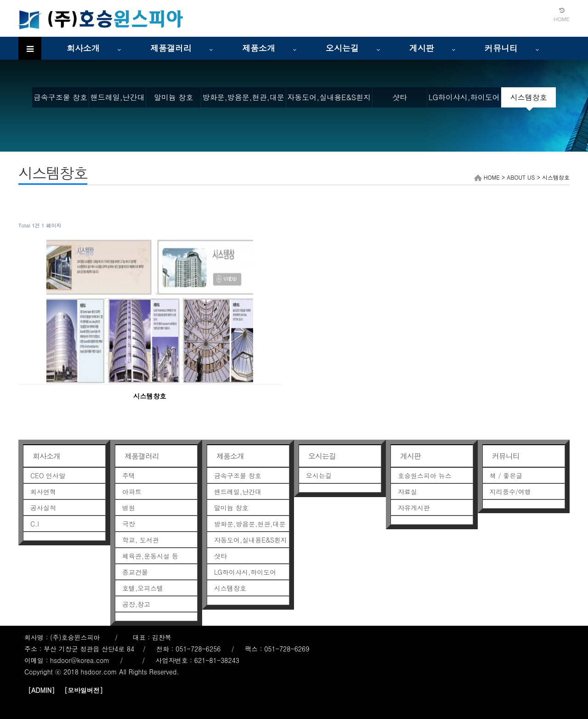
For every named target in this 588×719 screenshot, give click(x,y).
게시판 (422, 48)
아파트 (132, 492)
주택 (129, 476)
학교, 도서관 (141, 540)
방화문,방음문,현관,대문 (243, 97)
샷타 (400, 97)
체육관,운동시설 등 (150, 556)
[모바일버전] (84, 690)
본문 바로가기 (0, 0)
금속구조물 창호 (60, 97)
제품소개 (259, 48)
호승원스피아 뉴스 (425, 476)
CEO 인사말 (48, 476)
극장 (129, 524)
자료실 (407, 492)
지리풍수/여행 (510, 492)
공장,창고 (136, 604)
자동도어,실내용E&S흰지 (329, 97)
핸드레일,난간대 (118, 97)
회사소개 (83, 48)
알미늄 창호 (173, 97)
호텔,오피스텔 (143, 588)
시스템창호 (529, 97)
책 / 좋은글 (506, 476)
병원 (129, 508)
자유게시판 (414, 508)
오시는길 (342, 48)
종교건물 (135, 572)
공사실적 (43, 508)
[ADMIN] (41, 690)
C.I (35, 524)
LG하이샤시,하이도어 (464, 97)
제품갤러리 (171, 48)
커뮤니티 (501, 48)
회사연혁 (43, 492)
